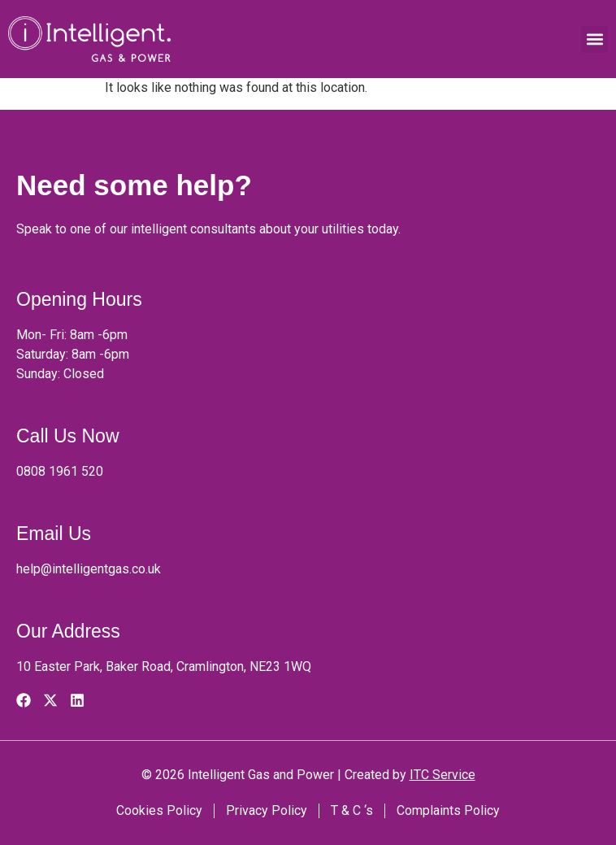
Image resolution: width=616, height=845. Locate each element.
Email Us (54, 534)
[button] (594, 39)
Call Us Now (68, 436)
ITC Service (442, 775)
